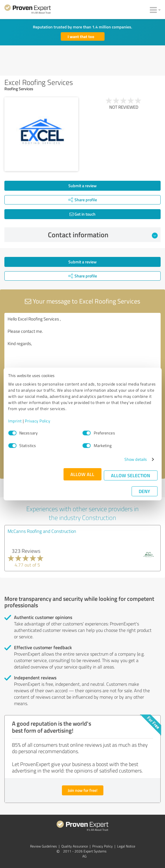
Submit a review (82, 186)
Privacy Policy (38, 421)
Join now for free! (83, 790)
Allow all (82, 474)
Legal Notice (126, 846)
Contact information (103, 235)
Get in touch (82, 214)
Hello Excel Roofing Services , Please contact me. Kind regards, (82, 346)
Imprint (15, 421)
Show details (136, 459)
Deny (144, 491)
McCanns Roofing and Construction (42, 531)
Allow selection (131, 475)
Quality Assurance (75, 846)
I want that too (81, 36)
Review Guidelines (44, 846)
